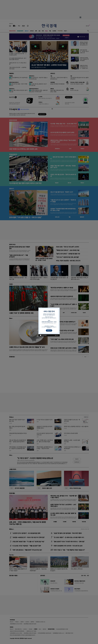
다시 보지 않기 (44, 335)
